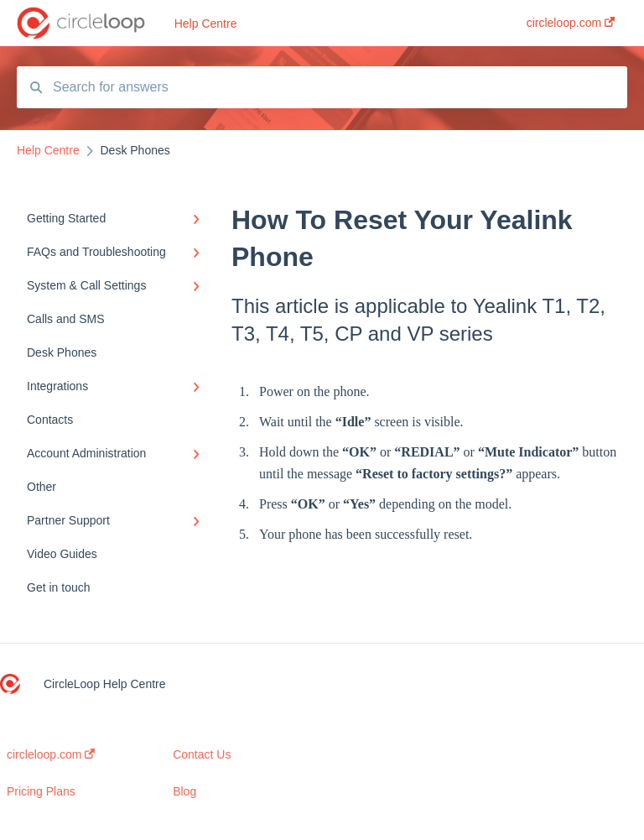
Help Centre (206, 23)
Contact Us (202, 754)
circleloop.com (51, 754)
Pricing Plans (41, 791)
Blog (184, 791)
